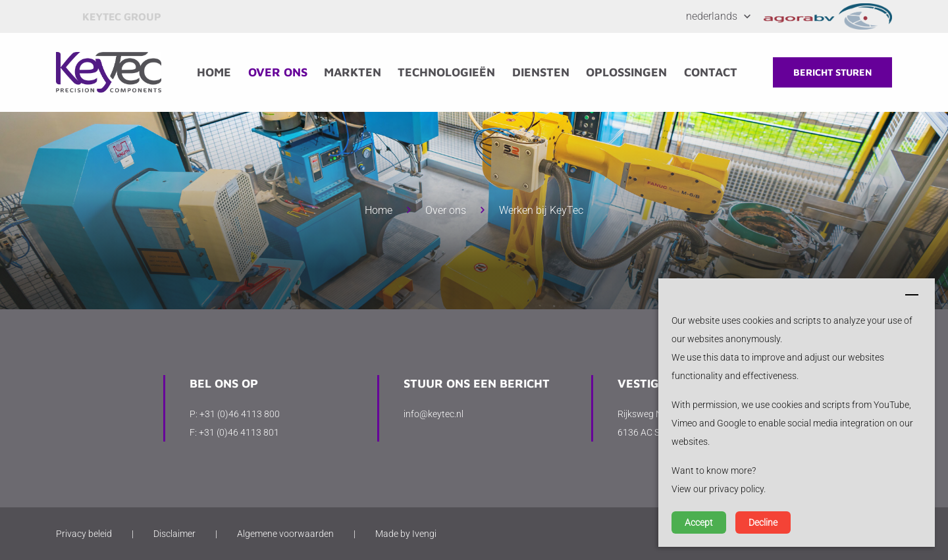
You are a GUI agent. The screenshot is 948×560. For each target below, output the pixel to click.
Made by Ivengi (406, 534)
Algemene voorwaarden (285, 534)
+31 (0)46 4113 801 (239, 432)
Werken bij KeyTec (541, 210)
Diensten (541, 72)
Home (214, 72)
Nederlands (712, 16)
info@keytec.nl (434, 414)
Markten (353, 72)
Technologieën (446, 72)
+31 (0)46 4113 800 (240, 414)
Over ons (278, 72)
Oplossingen (626, 72)
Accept (699, 522)
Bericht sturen (832, 72)
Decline (763, 522)
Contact (711, 72)
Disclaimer (174, 534)
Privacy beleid (84, 534)
